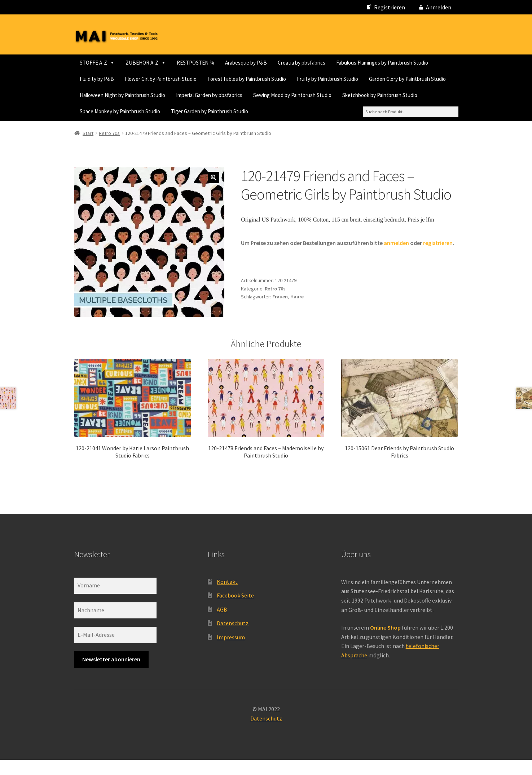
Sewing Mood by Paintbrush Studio (196, 111)
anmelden (396, 258)
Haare (297, 312)
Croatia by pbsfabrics (302, 63)
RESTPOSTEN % (195, 63)
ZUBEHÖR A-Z (146, 63)
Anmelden (439, 7)
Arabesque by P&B (246, 63)
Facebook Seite (235, 611)
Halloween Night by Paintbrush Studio (372, 95)
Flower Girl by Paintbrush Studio (263, 79)
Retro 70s (109, 148)
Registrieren (390, 7)
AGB (222, 625)
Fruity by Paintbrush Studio (200, 95)
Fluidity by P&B (200, 79)
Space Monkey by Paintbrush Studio (372, 111)
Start (88, 148)
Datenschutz (233, 639)
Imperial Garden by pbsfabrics (113, 111)
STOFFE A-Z (97, 63)
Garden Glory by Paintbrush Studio (280, 95)
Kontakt (227, 597)
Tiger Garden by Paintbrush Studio (118, 128)
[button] (214, 193)
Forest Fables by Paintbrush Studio (119, 95)
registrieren (438, 258)
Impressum (231, 652)
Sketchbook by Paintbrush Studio (283, 111)
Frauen (280, 312)
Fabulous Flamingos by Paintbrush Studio (126, 79)
